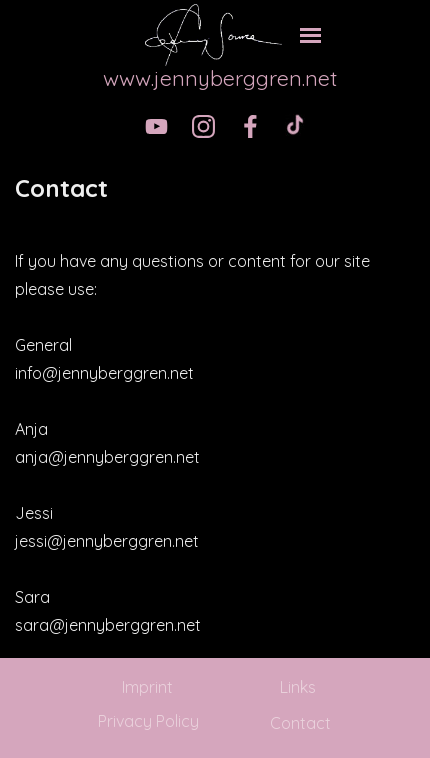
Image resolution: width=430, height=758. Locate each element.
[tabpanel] (215, 188)
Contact (300, 723)
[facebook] (250, 126)
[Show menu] (310, 35)
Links (298, 687)
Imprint (147, 687)
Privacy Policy (148, 721)
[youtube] (156, 126)
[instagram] (203, 126)
